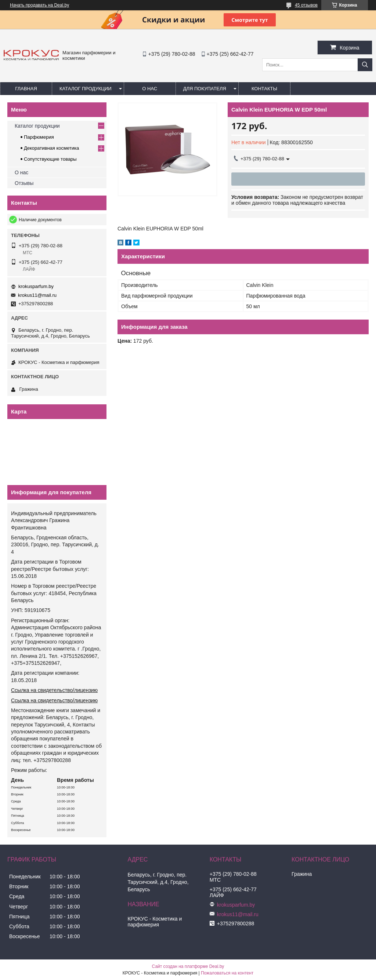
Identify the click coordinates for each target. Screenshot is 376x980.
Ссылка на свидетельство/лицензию (54, 690)
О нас (150, 89)
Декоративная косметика (51, 148)
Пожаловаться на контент (227, 973)
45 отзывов (306, 5)
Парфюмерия (39, 137)
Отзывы (24, 183)
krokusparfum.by (36, 286)
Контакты (264, 89)
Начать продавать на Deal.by (39, 5)
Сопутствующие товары (50, 159)
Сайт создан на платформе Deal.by (188, 966)
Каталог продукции (86, 89)
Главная (26, 89)
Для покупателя (205, 89)
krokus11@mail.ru (37, 295)
